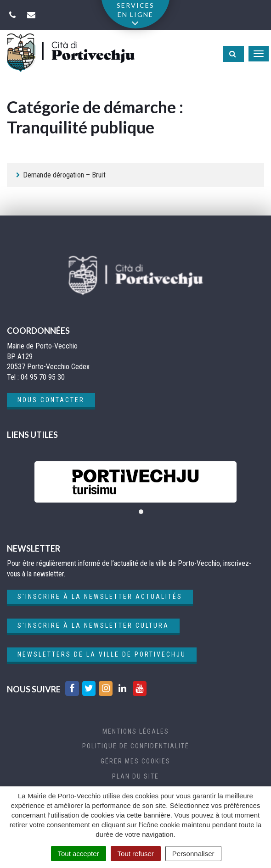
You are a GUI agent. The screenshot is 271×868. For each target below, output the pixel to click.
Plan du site (135, 776)
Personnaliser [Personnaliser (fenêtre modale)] (193, 854)
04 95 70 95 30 (43, 377)
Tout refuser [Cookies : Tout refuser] (136, 854)
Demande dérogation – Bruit (64, 175)
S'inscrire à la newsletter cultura (93, 625)
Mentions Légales (136, 731)
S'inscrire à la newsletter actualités (100, 597)
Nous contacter (51, 400)
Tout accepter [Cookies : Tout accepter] (79, 854)
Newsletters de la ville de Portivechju (102, 654)
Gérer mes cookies (135, 761)
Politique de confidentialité (136, 746)
